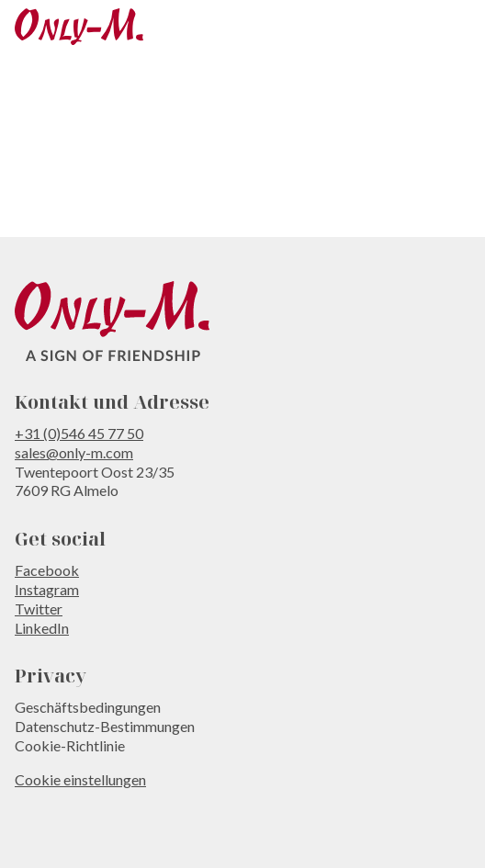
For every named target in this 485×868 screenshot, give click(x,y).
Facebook (47, 570)
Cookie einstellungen (80, 779)
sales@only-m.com (74, 452)
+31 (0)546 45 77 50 (79, 433)
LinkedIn (42, 628)
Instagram (47, 589)
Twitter (39, 609)
